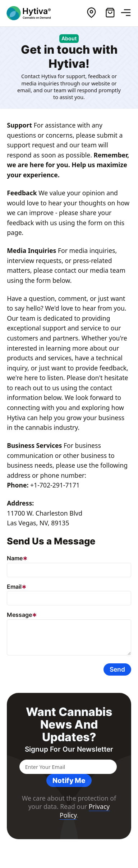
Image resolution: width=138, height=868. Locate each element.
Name (15, 558)
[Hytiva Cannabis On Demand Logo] (33, 13)
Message (19, 615)
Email (14, 587)
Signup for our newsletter (69, 749)
